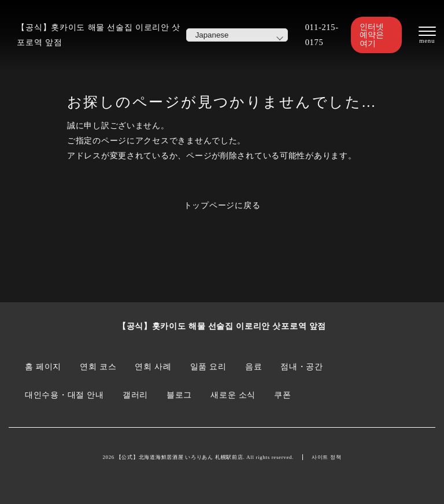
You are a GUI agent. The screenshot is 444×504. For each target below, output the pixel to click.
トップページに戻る (222, 205)
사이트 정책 (327, 457)
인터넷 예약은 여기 (372, 35)
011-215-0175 (322, 35)
